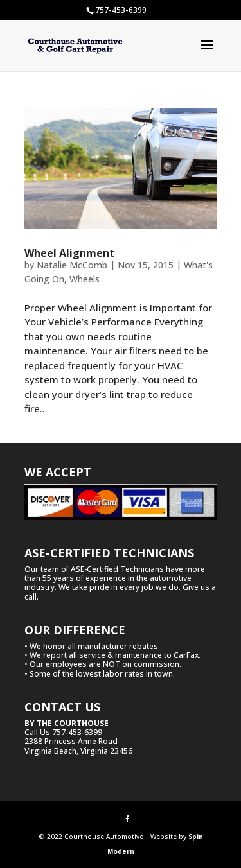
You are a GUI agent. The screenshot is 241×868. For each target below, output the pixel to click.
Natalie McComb (72, 265)
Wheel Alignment (69, 253)
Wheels (85, 279)
